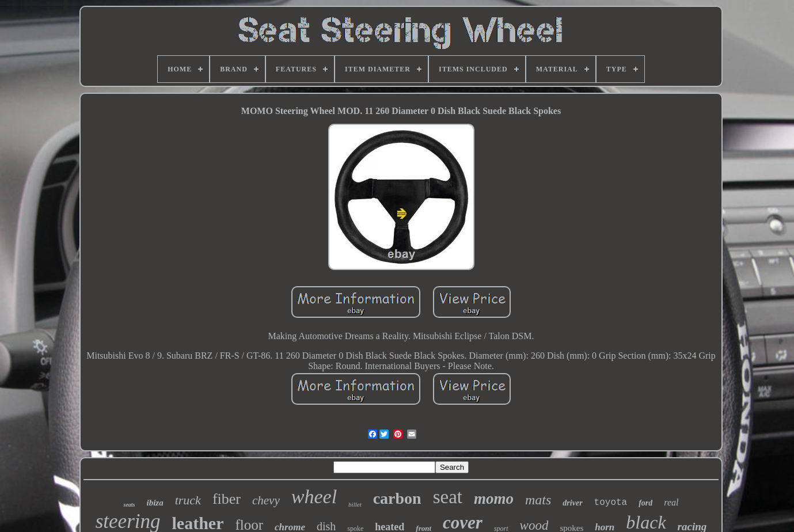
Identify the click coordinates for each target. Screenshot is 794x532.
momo (494, 499)
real (671, 502)
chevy (266, 500)
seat (448, 497)
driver (572, 503)
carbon (397, 498)
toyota (611, 503)
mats (538, 500)
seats (129, 505)
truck (188, 500)
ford (645, 503)
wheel (314, 497)
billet (355, 504)
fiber (227, 499)
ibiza (155, 503)
